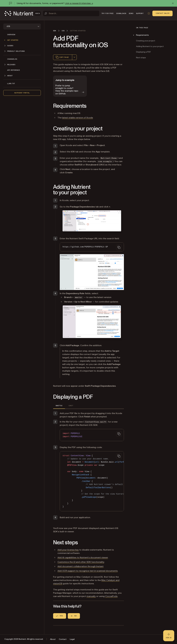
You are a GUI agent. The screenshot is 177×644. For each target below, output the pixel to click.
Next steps (141, 58)
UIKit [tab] (71, 406)
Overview (11, 35)
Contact (63, 639)
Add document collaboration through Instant (80, 566)
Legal (72, 639)
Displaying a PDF (143, 52)
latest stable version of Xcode (78, 118)
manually (91, 596)
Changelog (12, 59)
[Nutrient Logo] (23, 13)
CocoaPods (111, 596)
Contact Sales (162, 13)
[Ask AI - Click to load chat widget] (169, 636)
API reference (14, 70)
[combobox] (74, 57)
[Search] (71, 13)
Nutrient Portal (22, 93)
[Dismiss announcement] (173, 3)
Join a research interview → (79, 3)
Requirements (142, 35)
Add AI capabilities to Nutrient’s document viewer (83, 558)
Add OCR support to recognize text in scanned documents (88, 571)
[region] (92, 481)
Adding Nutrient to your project (150, 46)
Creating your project (146, 41)
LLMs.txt (11, 84)
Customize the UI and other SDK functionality (81, 562)
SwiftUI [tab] (59, 406)
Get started (13, 40)
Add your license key (68, 550)
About (53, 639)
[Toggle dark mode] (149, 13)
